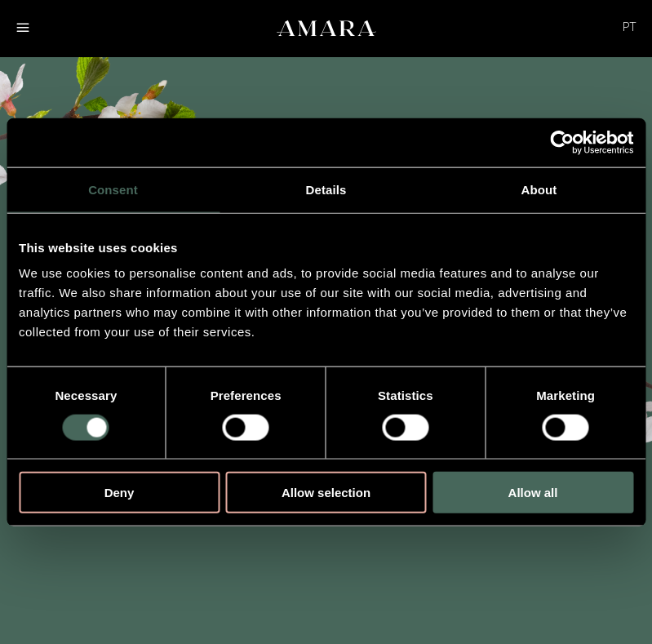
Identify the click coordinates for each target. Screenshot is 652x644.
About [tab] (539, 189)
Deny (120, 493)
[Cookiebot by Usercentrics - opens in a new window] (562, 142)
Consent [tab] (113, 189)
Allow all (533, 493)
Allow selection (326, 493)
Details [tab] (326, 189)
